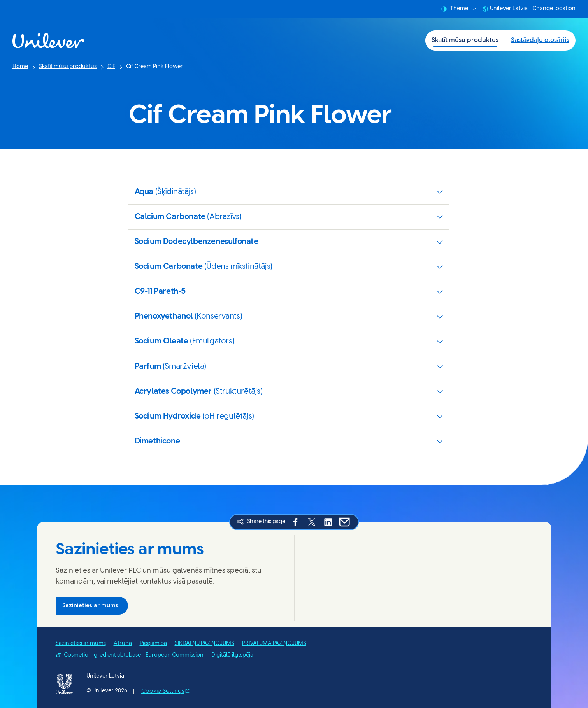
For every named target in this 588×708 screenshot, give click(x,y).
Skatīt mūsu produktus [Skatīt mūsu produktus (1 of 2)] (465, 40)
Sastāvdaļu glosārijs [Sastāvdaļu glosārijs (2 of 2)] (540, 40)
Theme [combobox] (458, 9)
